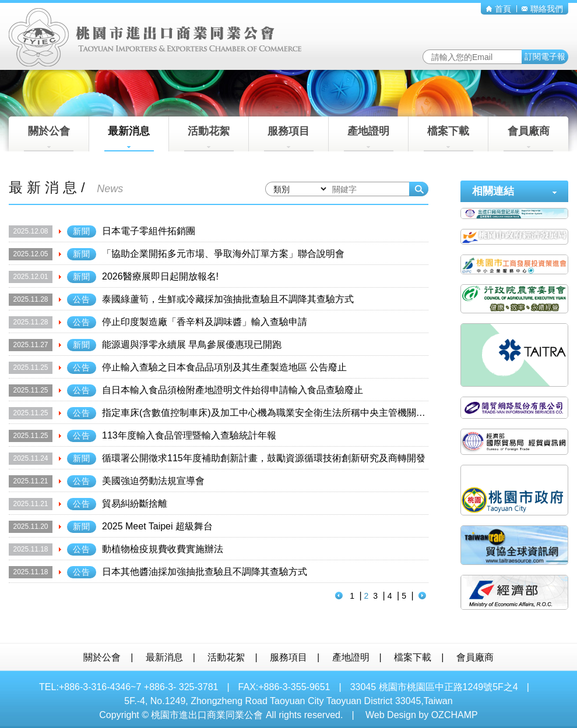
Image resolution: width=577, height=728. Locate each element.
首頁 (499, 9)
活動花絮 (209, 138)
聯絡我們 (542, 9)
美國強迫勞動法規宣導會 (153, 481)
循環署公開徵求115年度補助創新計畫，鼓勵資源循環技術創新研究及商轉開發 (264, 458)
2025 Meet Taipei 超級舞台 (157, 526)
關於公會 (49, 138)
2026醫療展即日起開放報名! (160, 276)
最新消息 (129, 138)
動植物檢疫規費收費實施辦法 (163, 549)
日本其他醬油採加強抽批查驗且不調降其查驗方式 (205, 572)
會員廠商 (528, 138)
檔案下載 (448, 138)
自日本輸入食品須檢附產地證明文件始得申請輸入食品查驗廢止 (233, 390)
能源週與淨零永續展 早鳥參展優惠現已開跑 (192, 344)
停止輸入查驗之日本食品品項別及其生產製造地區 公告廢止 (224, 367)
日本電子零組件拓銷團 (149, 231)
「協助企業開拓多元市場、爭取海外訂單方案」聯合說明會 (223, 254)
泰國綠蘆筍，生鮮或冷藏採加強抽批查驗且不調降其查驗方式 (228, 299)
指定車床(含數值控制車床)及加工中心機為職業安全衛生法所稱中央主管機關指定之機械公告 (292, 413)
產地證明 (369, 138)
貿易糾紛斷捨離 (135, 503)
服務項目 (289, 138)
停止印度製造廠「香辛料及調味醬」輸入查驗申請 (205, 322)
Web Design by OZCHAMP (422, 715)
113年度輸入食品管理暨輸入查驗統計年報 (189, 435)
